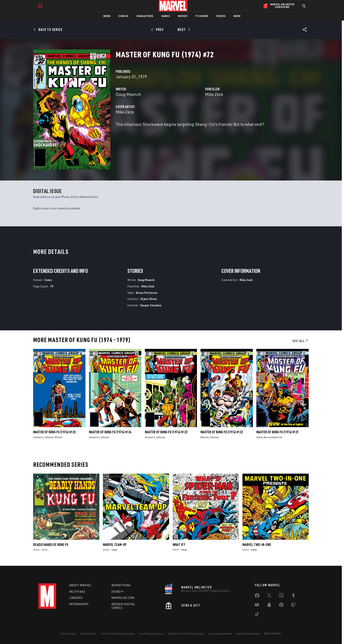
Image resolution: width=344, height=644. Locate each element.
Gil (281, 437)
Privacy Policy (88, 634)
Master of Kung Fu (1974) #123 (166, 432)
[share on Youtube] (257, 606)
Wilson (58, 437)
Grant (259, 437)
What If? (179, 545)
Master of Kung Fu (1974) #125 (54, 432)
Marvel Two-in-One (257, 545)
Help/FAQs (77, 592)
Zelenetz (38, 437)
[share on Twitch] (293, 606)
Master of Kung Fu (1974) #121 (278, 432)
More (237, 16)
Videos (221, 16)
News (107, 16)
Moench (205, 437)
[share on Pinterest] (281, 606)
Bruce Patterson (147, 293)
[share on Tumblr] (293, 596)
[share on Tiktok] (257, 615)
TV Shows (202, 16)
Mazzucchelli (271, 437)
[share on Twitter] (269, 596)
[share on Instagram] (281, 596)
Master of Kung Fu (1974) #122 (222, 432)
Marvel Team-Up (115, 545)
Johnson (49, 437)
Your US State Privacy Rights (118, 634)
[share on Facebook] (257, 596)
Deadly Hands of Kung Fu (51, 545)
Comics (123, 16)
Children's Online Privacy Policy (186, 634)
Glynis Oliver (149, 299)
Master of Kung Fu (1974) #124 (110, 432)
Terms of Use (68, 634)
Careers (76, 598)
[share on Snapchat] (269, 606)
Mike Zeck (214, 94)
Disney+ (118, 592)
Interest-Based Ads (248, 634)
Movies (183, 16)
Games (166, 16)
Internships (79, 604)
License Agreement (220, 634)
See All (301, 341)
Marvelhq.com (123, 598)
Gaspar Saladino (151, 305)
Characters (145, 16)
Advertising (121, 585)
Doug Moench (128, 94)
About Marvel (80, 585)
